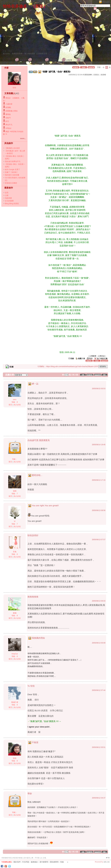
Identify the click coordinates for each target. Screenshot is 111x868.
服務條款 (34, 862)
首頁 (21, 60)
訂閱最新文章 (42, 54)
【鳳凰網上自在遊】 (13, 148)
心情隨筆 (93, 356)
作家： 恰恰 (7, 51)
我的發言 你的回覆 (12, 175)
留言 (10, 405)
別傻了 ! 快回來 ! (11, 172)
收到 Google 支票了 (12, 170)
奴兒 (7, 121)
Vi (15, 521)
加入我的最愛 (30, 54)
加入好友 (6, 54)
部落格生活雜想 (11, 183)
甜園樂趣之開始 (12, 111)
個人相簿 (53, 60)
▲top (108, 858)
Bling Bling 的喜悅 (12, 204)
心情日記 (101, 356)
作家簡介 (85, 60)
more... (23, 138)
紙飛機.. (9, 107)
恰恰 (14, 88)
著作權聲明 (44, 862)
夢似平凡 (9, 125)
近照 (7, 193)
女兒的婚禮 (9, 201)
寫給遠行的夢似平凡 (13, 161)
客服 (62, 862)
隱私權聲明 (54, 862)
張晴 (15, 491)
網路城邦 (106, 2)
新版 (39, 6)
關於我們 (17, 862)
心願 (7, 195)
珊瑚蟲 (8, 114)
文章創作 (36, 60)
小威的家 (9, 104)
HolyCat (15, 654)
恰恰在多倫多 (15, 6)
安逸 (15, 552)
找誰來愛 (8, 198)
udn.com (107, 862)
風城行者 (15, 702)
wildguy (8, 128)
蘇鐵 (15, 613)
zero (15, 400)
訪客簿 (69, 60)
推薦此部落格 (17, 54)
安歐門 (8, 118)
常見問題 (26, 862)
